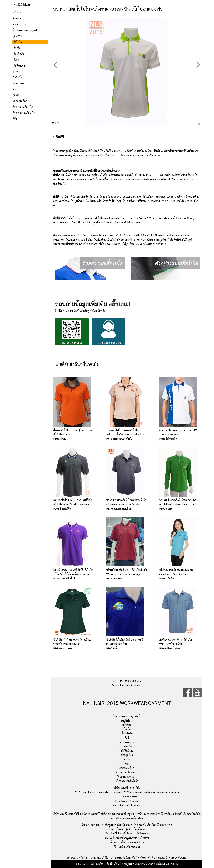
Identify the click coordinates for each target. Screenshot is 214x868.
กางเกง (16, 72)
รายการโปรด (19, 24)
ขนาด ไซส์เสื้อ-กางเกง (127, 772)
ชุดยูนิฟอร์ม (127, 721)
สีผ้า (15, 119)
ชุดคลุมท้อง (18, 83)
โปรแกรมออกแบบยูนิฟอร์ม (27, 30)
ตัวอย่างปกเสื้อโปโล (23, 107)
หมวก (16, 89)
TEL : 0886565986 (108, 332)
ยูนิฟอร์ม (17, 36)
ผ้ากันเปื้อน (18, 77)
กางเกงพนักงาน (127, 746)
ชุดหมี (16, 95)
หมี (127, 764)
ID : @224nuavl (72, 332)
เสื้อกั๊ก (16, 60)
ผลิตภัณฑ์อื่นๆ (20, 101)
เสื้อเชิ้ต (17, 48)
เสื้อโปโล (17, 42)
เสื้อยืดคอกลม (19, 66)
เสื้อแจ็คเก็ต (19, 54)
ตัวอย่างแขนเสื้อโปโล (24, 113)
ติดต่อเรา (17, 18)
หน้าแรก (17, 12)
